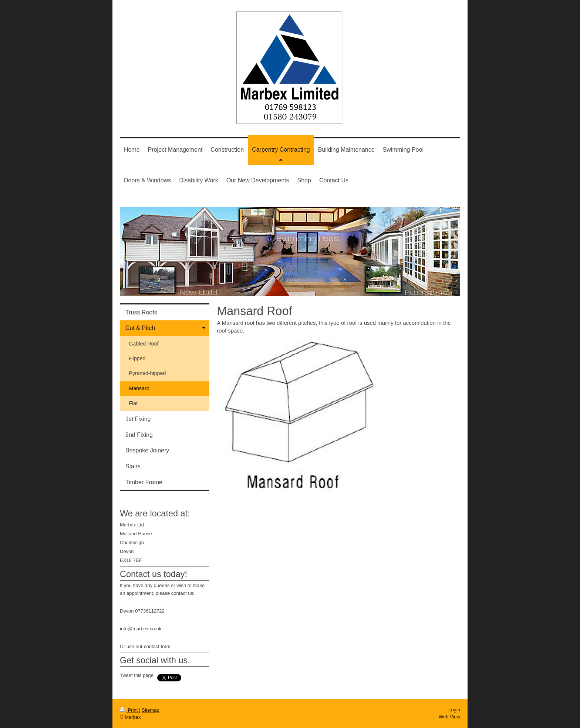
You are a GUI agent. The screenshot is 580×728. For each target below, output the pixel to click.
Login (454, 710)
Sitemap (151, 710)
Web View (449, 717)
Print (129, 710)
